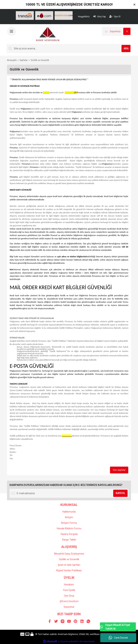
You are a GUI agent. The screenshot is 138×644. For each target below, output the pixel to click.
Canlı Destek (118, 638)
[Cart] (117, 31)
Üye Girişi (69, 596)
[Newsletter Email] (69, 493)
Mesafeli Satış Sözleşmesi (69, 554)
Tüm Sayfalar (119, 470)
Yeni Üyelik (69, 590)
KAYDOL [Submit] (120, 493)
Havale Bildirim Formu (69, 528)
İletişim (69, 517)
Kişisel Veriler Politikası (69, 570)
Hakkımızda (69, 512)
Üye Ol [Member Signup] (115, 16)
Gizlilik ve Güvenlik (69, 559)
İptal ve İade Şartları (69, 565)
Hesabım (69, 585)
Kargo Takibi (69, 540)
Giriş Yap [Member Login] (99, 16)
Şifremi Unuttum (69, 601)
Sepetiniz (69, 607)
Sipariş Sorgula (69, 534)
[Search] (69, 48)
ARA (126, 48)
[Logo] (48, 34)
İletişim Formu (69, 523)
